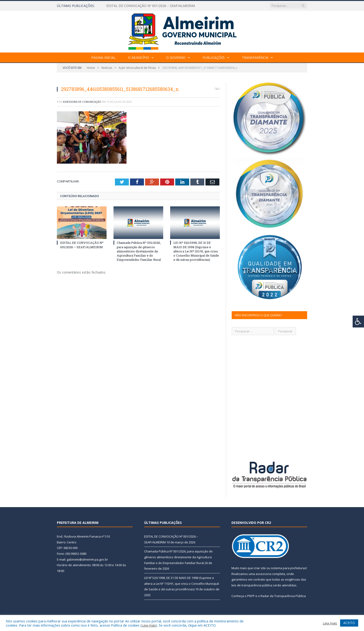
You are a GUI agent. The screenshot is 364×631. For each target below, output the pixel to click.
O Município (139, 58)
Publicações (214, 58)
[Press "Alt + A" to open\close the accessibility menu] (358, 322)
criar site (260, 568)
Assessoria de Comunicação (82, 102)
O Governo (176, 58)
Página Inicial (103, 58)
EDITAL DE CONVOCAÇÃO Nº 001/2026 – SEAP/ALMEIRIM (151, 6)
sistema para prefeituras (289, 568)
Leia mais (149, 625)
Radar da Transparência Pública (283, 596)
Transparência (255, 58)
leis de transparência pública (252, 585)
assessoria (263, 574)
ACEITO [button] (349, 623)
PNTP (251, 596)
